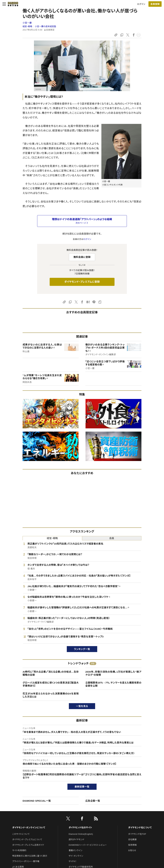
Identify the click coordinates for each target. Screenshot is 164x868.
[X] (68, 819)
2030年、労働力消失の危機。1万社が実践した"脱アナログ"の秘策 (113, 673)
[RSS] (96, 819)
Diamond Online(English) (81, 834)
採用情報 (132, 845)
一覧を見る (82, 706)
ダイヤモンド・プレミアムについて (27, 839)
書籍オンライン (76, 850)
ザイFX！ (73, 861)
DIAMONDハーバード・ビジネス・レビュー (88, 845)
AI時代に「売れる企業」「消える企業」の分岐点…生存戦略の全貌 (51, 673)
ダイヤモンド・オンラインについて (29, 828)
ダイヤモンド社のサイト (80, 828)
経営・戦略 (27, 26)
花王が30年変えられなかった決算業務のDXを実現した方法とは (51, 695)
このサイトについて (21, 834)
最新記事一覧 (82, 787)
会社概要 (132, 839)
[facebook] (82, 819)
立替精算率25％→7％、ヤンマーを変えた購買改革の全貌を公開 (113, 684)
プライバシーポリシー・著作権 (26, 861)
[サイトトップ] (12, 4)
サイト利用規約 (19, 850)
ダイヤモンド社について (140, 828)
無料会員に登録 (82, 257)
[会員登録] (155, 4)
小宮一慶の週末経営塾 (46, 26)
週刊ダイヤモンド (77, 839)
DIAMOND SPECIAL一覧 (37, 801)
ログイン (141, 4)
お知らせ (132, 850)
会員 (112, 538)
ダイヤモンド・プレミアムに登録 (82, 282)
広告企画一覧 (93, 801)
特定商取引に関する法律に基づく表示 (30, 856)
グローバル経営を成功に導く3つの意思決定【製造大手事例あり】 (51, 684)
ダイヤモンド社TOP (137, 834)
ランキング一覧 (82, 649)
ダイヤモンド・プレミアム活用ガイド (28, 845)
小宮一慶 (27, 23)
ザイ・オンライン (76, 856)
